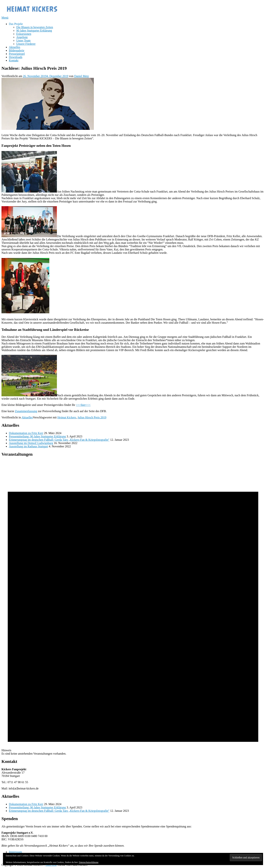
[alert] (133, 608)
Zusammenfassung (26, 411)
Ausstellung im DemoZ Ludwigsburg (31, 443)
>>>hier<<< (83, 405)
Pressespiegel (17, 54)
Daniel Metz (81, 76)
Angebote (22, 37)
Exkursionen (24, 34)
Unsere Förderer (26, 44)
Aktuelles (15, 47)
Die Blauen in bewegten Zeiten (35, 27)
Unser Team (23, 40)
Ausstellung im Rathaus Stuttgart (28, 446)
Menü (5, 18)
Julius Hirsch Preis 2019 (92, 417)
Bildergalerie (17, 50)
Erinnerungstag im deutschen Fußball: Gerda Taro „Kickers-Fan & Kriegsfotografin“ (59, 440)
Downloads (16, 57)
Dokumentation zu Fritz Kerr (26, 433)
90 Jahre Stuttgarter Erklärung (34, 31)
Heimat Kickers (67, 417)
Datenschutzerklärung (89, 862)
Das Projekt (16, 24)
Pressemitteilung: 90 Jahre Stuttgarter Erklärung (37, 436)
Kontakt (14, 60)
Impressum (15, 852)
